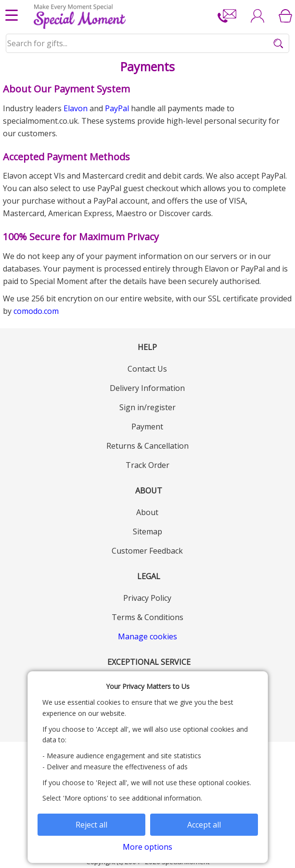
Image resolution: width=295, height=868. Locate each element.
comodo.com (36, 311)
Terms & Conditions (147, 617)
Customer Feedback (147, 551)
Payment (147, 427)
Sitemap (147, 531)
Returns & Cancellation (147, 446)
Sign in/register (147, 407)
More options (147, 847)
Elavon (76, 108)
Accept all (204, 825)
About (147, 512)
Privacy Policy (147, 598)
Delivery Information (147, 388)
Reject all (91, 825)
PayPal (117, 108)
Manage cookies (147, 636)
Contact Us (147, 369)
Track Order (147, 465)
